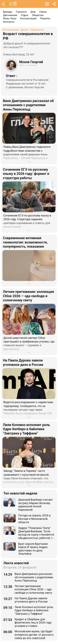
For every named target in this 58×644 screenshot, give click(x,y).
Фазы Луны (10, 18)
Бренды (8, 12)
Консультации (28, 18)
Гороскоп (21, 12)
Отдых (25, 15)
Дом (33, 12)
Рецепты (45, 18)
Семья (43, 12)
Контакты (9, 22)
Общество (38, 15)
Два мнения (10, 15)
